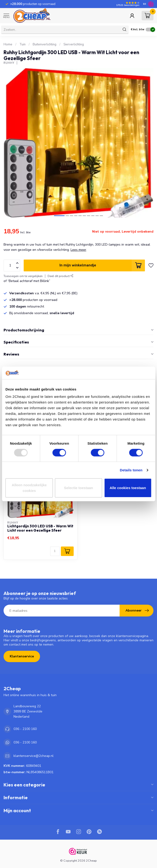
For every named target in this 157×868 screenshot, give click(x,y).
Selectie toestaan (78, 488)
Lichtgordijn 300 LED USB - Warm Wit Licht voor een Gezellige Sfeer (40, 528)
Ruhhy (9, 63)
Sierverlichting (74, 44)
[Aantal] (55, 551)
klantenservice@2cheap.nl (34, 756)
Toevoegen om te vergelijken (23, 276)
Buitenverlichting (45, 44)
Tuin (22, 44)
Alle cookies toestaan (128, 488)
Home (8, 44)
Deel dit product (61, 276)
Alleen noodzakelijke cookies (29, 488)
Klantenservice (22, 656)
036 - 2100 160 (25, 729)
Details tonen (131, 470)
